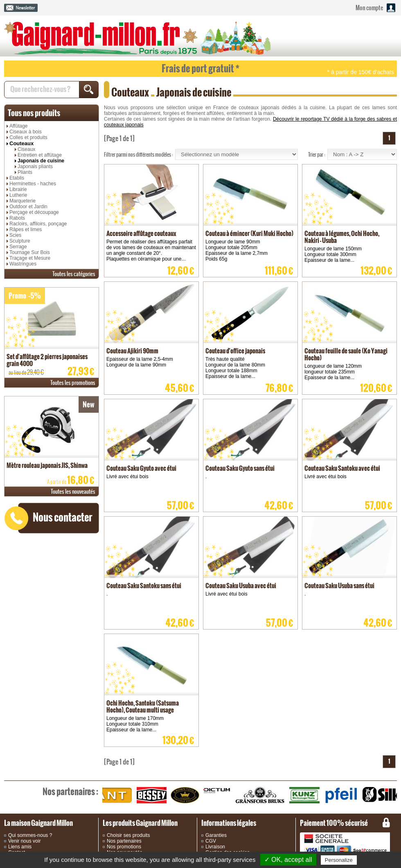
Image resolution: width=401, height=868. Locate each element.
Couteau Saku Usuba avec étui (241, 586)
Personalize (339, 860)
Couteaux (21, 143)
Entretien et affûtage (40, 155)
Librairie (18, 189)
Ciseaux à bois (26, 132)
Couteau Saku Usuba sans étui (339, 586)
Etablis (17, 178)
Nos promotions (124, 847)
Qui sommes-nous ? (30, 835)
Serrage (18, 247)
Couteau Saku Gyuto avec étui (141, 468)
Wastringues (23, 264)
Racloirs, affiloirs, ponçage (38, 224)
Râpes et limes (26, 229)
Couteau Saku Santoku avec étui (342, 468)
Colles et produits (28, 137)
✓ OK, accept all (288, 860)
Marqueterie (23, 201)
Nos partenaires (124, 841)
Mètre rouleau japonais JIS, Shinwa (47, 465)
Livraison (215, 847)
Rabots (17, 218)
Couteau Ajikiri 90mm (132, 351)
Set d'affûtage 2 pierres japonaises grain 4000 (47, 360)
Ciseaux (26, 149)
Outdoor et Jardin (28, 207)
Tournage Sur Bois (30, 252)
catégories (74, 274)
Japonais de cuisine (41, 161)
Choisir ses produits (128, 835)
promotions (73, 383)
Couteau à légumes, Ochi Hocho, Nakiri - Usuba (342, 237)
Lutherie (18, 195)
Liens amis (20, 847)
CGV (211, 841)
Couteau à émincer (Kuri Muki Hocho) (249, 233)
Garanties (216, 835)
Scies (15, 235)
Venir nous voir (24, 841)
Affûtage (18, 126)
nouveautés (73, 491)
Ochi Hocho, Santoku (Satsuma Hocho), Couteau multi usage (143, 706)
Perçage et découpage (34, 212)
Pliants (25, 172)
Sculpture (20, 241)
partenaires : (70, 792)
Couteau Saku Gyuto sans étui (240, 468)
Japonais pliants (35, 166)
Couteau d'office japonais (235, 351)
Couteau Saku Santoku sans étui (144, 586)
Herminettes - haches (33, 184)
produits (34, 113)
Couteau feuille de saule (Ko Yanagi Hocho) (346, 354)
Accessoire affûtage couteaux (141, 233)
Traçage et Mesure (30, 258)
